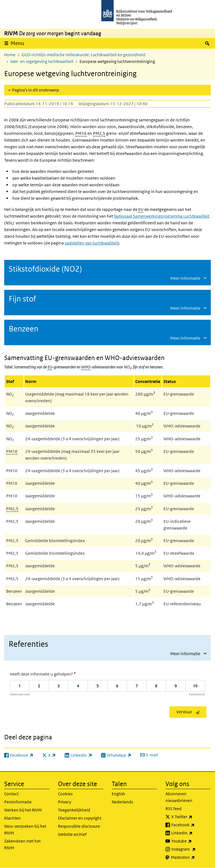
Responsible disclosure (79, 826)
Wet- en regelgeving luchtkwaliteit (42, 61)
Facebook (191, 825)
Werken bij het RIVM (23, 810)
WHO (86, 367)
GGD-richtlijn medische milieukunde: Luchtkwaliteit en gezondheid (83, 55)
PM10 (81, 133)
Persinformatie (18, 802)
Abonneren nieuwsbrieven (179, 797)
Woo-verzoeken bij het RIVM (25, 830)
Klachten (12, 818)
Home (10, 55)
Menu (17, 43)
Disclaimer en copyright (80, 818)
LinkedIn (191, 833)
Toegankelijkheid (74, 810)
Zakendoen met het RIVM (22, 844)
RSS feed (174, 809)
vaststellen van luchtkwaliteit (91, 243)
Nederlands (122, 802)
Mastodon (191, 857)
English (118, 794)
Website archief (72, 834)
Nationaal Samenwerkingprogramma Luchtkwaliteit (162, 216)
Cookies (65, 794)
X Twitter (191, 817)
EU (141, 209)
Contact (11, 794)
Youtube (191, 841)
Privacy (65, 802)
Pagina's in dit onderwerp (36, 90)
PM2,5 (99, 133)
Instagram (191, 849)
